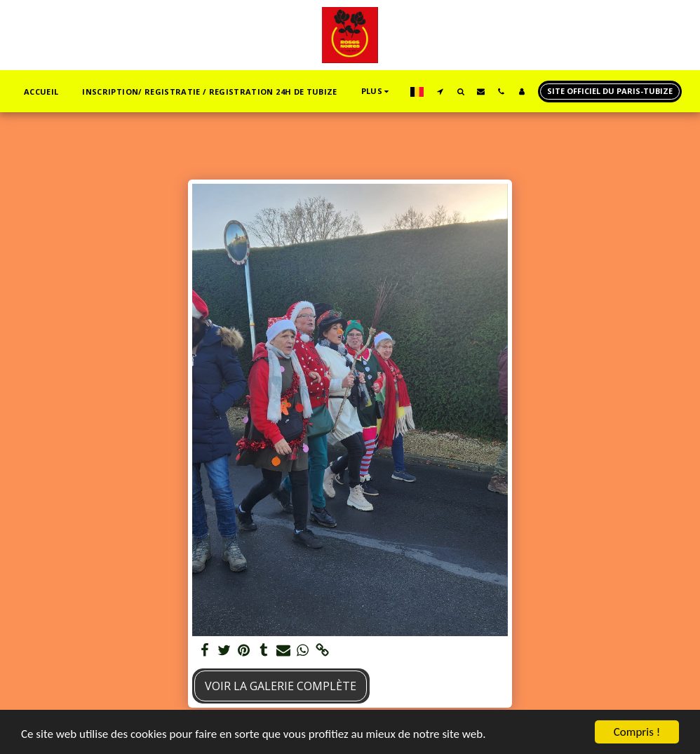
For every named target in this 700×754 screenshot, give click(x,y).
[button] (440, 91)
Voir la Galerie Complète (281, 686)
